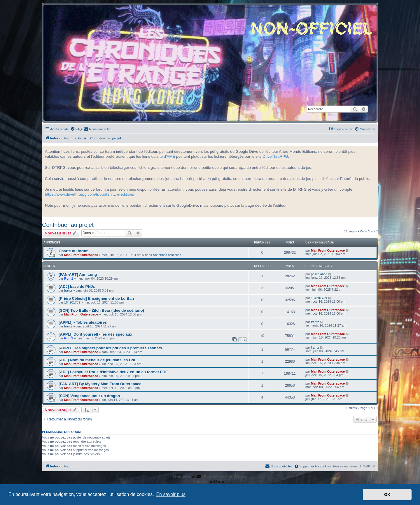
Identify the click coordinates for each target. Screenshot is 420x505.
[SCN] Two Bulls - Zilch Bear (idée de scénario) (101, 310)
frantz (68, 290)
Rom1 (69, 278)
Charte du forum (74, 251)
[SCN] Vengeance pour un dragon (89, 396)
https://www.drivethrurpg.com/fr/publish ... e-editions (89, 194)
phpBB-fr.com (217, 482)
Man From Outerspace (81, 255)
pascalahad (319, 274)
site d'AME (166, 156)
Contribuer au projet (68, 225)
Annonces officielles (167, 255)
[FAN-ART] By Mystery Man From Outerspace (100, 384)
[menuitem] (76, 129)
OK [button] (387, 495)
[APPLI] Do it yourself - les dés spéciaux (95, 334)
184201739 (72, 302)
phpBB (197, 477)
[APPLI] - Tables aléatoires (83, 322)
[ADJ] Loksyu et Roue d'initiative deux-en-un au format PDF (113, 372)
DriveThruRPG (275, 156)
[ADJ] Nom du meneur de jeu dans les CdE (98, 360)
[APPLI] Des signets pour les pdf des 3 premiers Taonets (110, 348)
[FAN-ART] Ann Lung (78, 275)
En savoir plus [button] (171, 494)
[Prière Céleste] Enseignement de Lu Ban (96, 298)
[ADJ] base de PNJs (77, 286)
